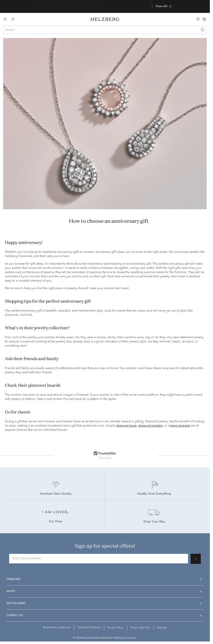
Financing (14, 579)
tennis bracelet (180, 426)
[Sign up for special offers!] (196, 559)
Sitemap (162, 628)
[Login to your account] (13, 19)
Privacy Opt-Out (140, 628)
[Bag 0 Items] (204, 19)
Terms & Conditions (89, 628)
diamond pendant (150, 426)
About (11, 591)
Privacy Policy (115, 628)
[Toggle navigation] (5, 19)
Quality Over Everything (154, 494)
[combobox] (105, 30)
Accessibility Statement (57, 628)
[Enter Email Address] (99, 559)
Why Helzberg (16, 603)
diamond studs (126, 426)
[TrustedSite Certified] (105, 455)
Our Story (56, 522)
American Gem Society (56, 494)
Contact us (15, 615)
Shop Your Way (154, 522)
